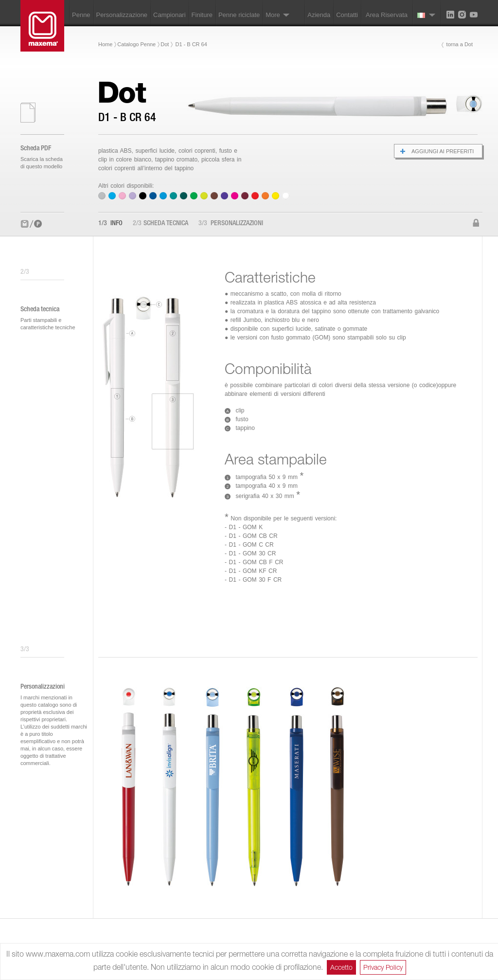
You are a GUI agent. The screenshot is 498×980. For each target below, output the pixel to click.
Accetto (341, 967)
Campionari (169, 15)
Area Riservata (387, 15)
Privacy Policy (383, 967)
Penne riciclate (239, 15)
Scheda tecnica (160, 224)
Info (110, 224)
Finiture (202, 15)
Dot (165, 44)
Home (105, 44)
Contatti (347, 15)
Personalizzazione (122, 15)
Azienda (319, 15)
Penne (81, 15)
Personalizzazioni (231, 224)
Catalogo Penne (136, 44)
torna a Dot (460, 44)
